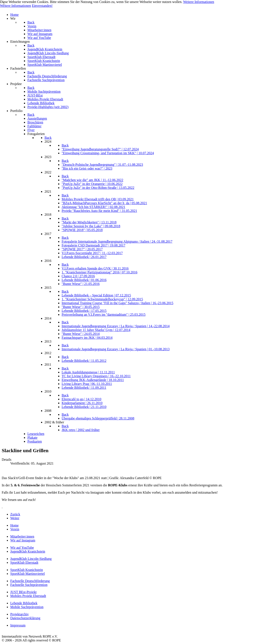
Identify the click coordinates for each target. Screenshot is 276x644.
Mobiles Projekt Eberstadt (28, 596)
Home (14, 525)
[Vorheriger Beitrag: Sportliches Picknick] (15, 514)
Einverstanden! (42, 6)
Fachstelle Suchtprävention (29, 585)
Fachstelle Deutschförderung (30, 581)
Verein (15, 529)
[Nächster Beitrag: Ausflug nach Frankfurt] (15, 518)
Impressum (18, 625)
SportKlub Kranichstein (27, 570)
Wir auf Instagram (23, 540)
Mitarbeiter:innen (22, 536)
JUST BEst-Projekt (23, 592)
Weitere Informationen (199, 2)
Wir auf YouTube (22, 548)
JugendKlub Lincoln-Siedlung (31, 559)
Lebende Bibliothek (24, 603)
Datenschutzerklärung (25, 618)
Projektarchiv (19, 614)
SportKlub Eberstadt (24, 563)
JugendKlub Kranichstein (28, 551)
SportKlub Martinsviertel (27, 574)
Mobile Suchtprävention (27, 607)
